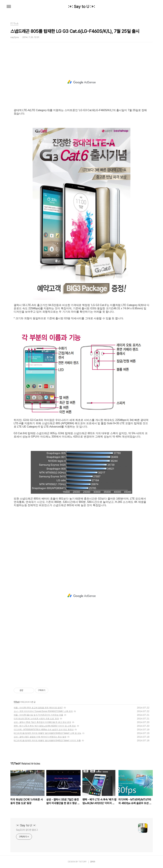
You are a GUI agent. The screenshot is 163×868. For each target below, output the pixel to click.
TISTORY (82, 862)
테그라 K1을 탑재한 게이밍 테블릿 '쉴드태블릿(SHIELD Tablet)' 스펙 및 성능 (47, 733)
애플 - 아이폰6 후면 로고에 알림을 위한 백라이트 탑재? (38, 708)
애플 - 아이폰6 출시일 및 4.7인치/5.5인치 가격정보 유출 (38, 715)
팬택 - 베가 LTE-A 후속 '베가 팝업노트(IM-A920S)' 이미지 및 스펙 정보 (45, 726)
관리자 (93, 862)
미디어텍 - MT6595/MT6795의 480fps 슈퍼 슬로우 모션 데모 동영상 (44, 730)
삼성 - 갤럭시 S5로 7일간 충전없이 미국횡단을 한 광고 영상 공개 (42, 722)
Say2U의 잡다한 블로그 (27, 830)
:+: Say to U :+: (81, 7)
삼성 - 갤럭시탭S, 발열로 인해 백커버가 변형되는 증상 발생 (40, 737)
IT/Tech (17, 702)
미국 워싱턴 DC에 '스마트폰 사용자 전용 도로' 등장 (36, 719)
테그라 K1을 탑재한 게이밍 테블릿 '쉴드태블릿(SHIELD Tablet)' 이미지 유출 (47, 740)
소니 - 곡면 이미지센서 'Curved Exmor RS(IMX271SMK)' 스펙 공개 (43, 711)
